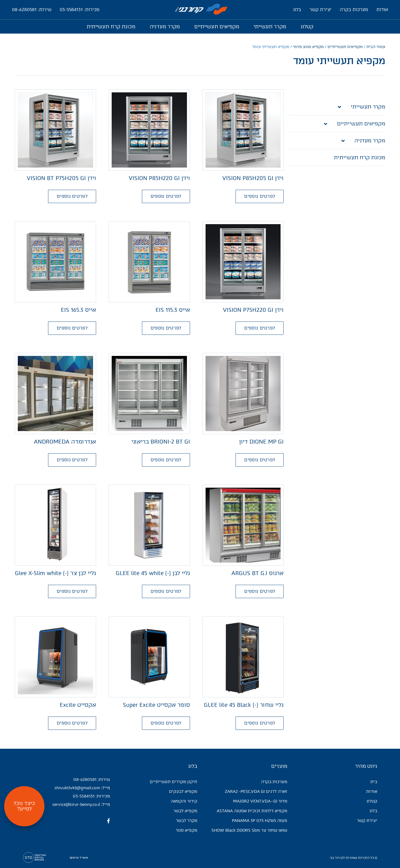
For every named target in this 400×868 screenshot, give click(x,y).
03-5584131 (84, 796)
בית (374, 782)
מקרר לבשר (187, 821)
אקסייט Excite (78, 705)
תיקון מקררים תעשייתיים (173, 782)
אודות (382, 10)
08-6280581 (85, 780)
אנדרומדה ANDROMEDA (65, 442)
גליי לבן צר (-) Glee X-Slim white (56, 573)
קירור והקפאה (184, 801)
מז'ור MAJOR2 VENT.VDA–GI (260, 801)
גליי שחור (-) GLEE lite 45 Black (244, 705)
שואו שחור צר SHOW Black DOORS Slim (249, 830)
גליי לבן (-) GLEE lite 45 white (153, 573)
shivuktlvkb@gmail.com (77, 788)
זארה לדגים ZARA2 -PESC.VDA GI (256, 791)
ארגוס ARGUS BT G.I (257, 573)
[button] (260, 196)
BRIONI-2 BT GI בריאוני (161, 442)
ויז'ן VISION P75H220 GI (253, 310)
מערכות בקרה (354, 10)
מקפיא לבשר (185, 811)
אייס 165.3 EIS (78, 310)
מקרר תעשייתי (270, 27)
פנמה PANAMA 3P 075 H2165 (260, 821)
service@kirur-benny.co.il (76, 804)
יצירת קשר (320, 10)
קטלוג (307, 27)
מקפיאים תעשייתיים (217, 27)
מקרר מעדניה (165, 27)
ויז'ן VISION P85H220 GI (159, 178)
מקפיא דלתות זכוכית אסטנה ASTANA (252, 811)
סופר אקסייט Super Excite (156, 705)
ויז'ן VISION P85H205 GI (253, 178)
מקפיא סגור (186, 830)
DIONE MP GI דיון (261, 442)
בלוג (297, 10)
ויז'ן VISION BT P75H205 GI (61, 178)
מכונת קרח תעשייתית (111, 27)
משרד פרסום (79, 858)
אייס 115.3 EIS (173, 310)
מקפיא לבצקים (183, 791)
